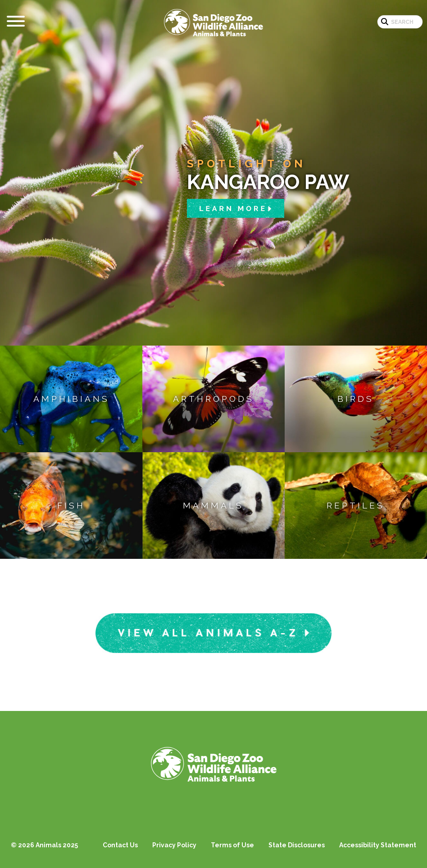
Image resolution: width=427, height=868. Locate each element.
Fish (71, 505)
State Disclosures (297, 845)
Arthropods (213, 399)
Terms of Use (232, 845)
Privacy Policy (174, 845)
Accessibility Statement (378, 845)
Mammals (213, 505)
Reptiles (356, 505)
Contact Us (120, 845)
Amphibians (71, 399)
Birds (356, 399)
